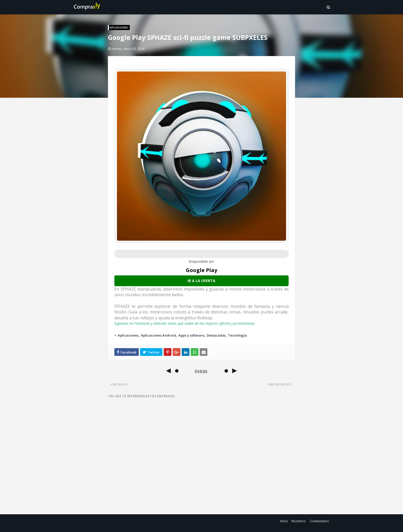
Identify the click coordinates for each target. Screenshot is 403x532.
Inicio (284, 521)
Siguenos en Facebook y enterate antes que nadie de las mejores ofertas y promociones (185, 323)
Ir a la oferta (201, 281)
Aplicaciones (128, 335)
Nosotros (298, 521)
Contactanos (319, 521)
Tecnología (237, 335)
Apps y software (191, 335)
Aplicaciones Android (158, 335)
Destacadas (216, 335)
